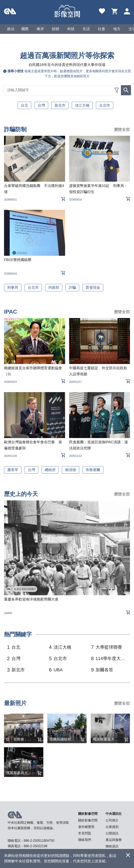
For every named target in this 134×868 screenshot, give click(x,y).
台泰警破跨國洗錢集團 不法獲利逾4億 (34, 189)
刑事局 (13, 288)
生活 (86, 29)
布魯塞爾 (93, 470)
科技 (71, 29)
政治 (11, 29)
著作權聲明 (86, 827)
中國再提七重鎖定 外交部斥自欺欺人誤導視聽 (98, 371)
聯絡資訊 (112, 846)
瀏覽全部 (122, 130)
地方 (117, 29)
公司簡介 (112, 820)
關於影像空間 (88, 820)
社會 (102, 29)
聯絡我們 (85, 840)
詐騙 (73, 288)
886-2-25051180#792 (39, 841)
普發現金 (93, 288)
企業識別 (112, 827)
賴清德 (71, 470)
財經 (56, 29)
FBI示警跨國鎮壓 (18, 260)
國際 (25, 29)
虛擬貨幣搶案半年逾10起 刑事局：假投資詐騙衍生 (98, 189)
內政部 (54, 288)
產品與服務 (114, 840)
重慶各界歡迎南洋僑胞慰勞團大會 (31, 599)
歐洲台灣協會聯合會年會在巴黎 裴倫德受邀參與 (33, 445)
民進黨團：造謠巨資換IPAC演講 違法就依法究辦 (99, 445)
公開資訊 (112, 833)
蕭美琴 (13, 470)
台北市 (105, 105)
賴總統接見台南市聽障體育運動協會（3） (33, 371)
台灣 (41, 105)
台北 (24, 105)
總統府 (50, 470)
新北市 (60, 105)
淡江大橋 (82, 105)
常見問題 (85, 833)
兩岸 (40, 29)
